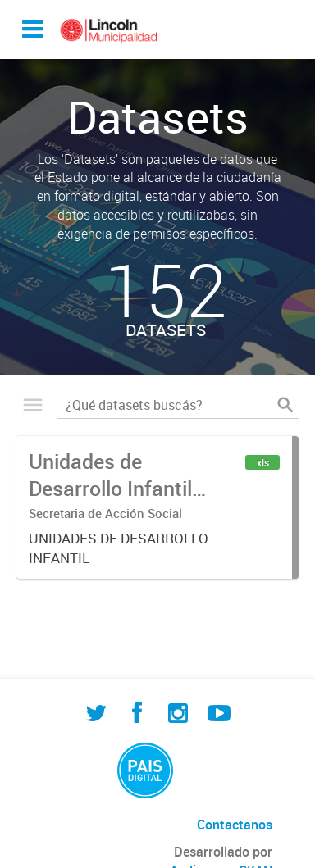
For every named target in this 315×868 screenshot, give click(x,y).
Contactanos (235, 825)
